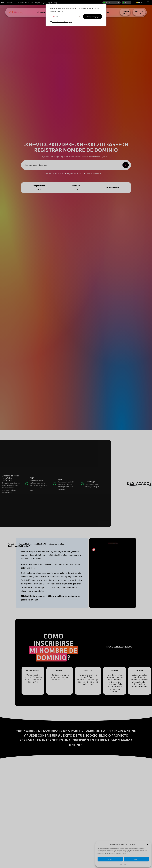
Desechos (136, 859)
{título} (121, 864)
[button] (148, 844)
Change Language (93, 17)
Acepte (110, 859)
